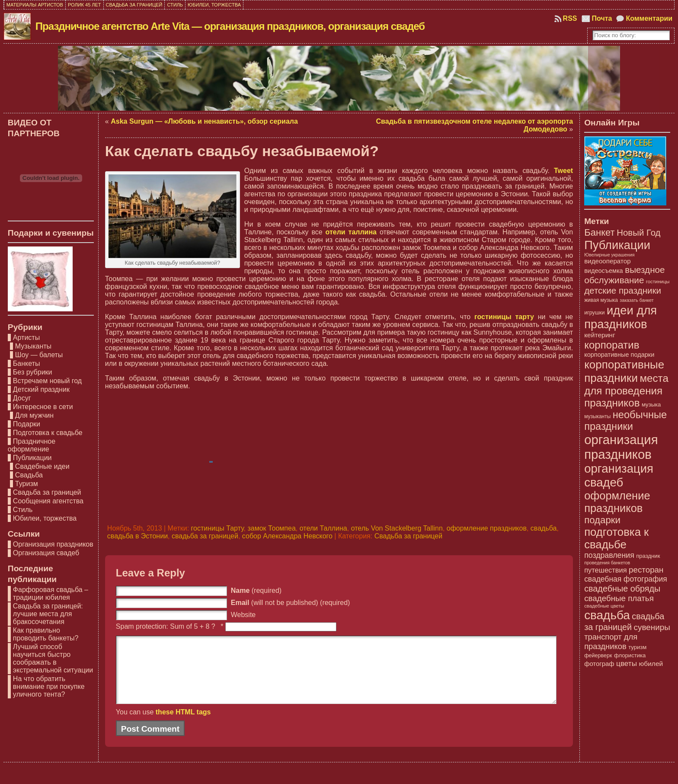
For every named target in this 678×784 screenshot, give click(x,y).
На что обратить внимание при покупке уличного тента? (49, 686)
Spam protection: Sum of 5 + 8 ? (166, 626)
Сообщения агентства (48, 501)
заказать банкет (636, 300)
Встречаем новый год (47, 381)
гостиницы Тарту (217, 528)
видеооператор (607, 261)
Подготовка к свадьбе (48, 433)
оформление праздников (487, 528)
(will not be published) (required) (291, 603)
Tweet (563, 171)
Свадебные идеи (42, 466)
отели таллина (351, 232)
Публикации (32, 458)
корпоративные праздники (624, 371)
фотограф (599, 664)
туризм (637, 647)
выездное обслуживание (624, 275)
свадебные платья (619, 598)
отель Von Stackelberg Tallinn (397, 528)
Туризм (27, 484)
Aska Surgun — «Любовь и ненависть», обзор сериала (204, 121)
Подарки (27, 424)
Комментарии (649, 18)
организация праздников (621, 447)
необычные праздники (625, 421)
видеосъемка (604, 271)
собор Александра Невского (287, 536)
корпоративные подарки (619, 355)
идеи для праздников (620, 317)
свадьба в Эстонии (138, 536)
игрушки (594, 313)
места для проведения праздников (626, 390)
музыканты (597, 416)
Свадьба (29, 475)
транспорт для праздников (611, 642)
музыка (651, 405)
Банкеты (27, 363)
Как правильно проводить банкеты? (46, 634)
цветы (627, 663)
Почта (602, 18)
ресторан (646, 570)
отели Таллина (323, 528)
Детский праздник (41, 389)
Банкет (600, 232)
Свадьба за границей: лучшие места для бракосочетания (48, 614)
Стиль (23, 510)
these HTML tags (183, 725)
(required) (256, 590)
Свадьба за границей (47, 492)
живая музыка (601, 300)
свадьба (544, 528)
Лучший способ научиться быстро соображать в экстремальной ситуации (53, 658)
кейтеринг (600, 335)
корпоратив (612, 345)
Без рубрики (33, 372)
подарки (602, 520)
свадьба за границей (205, 536)
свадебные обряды (622, 589)
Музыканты (33, 346)
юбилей (651, 664)
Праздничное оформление (32, 445)
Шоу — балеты (39, 355)
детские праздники (623, 290)
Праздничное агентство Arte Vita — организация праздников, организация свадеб (230, 26)
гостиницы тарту (504, 317)
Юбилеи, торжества (45, 518)
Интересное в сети (43, 407)
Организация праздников (53, 544)
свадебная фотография (626, 579)
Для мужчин (34, 415)
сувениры (652, 627)
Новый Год (638, 232)
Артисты (26, 338)
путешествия (606, 570)
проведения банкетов (607, 563)
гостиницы (658, 282)
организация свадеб (619, 475)
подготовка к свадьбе (616, 538)
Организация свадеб (46, 553)
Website (243, 615)
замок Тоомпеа (271, 528)
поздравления (609, 555)
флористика (630, 655)
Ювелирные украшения (609, 255)
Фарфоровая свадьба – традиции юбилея (51, 594)
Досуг (22, 398)
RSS (570, 18)
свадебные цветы (604, 606)
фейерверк (598, 656)
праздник (648, 556)
